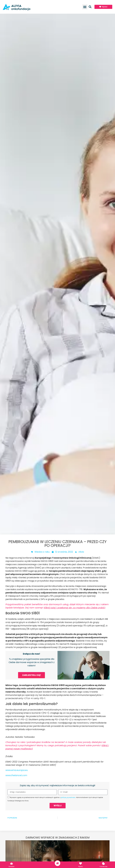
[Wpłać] (81, 863)
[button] (85, 7)
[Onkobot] (12, 863)
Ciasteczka (104, 867)
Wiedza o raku (42, 552)
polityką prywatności (68, 797)
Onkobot (12, 867)
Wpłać (81, 867)
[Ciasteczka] (104, 863)
